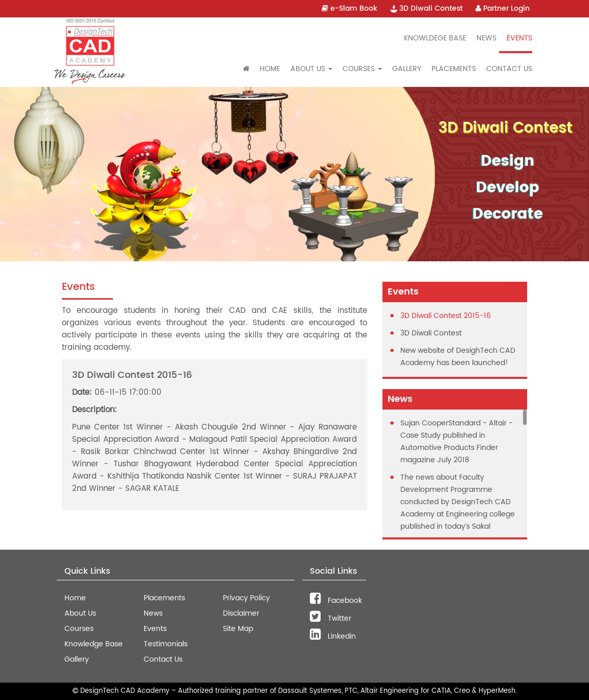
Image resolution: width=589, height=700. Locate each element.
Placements (454, 69)
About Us (80, 613)
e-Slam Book (349, 8)
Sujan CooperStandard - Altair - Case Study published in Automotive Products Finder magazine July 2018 (457, 442)
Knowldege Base (435, 38)
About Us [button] (311, 69)
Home (270, 69)
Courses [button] (362, 69)
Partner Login (503, 8)
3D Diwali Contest (426, 8)
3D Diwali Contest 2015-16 (446, 316)
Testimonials (166, 644)
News (486, 38)
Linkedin (333, 636)
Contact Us (509, 69)
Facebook (336, 601)
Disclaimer (241, 613)
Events (519, 38)
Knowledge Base (94, 644)
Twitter (331, 618)
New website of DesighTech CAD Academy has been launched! (458, 357)
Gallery (407, 69)
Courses (79, 629)
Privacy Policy (246, 598)
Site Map (238, 629)
